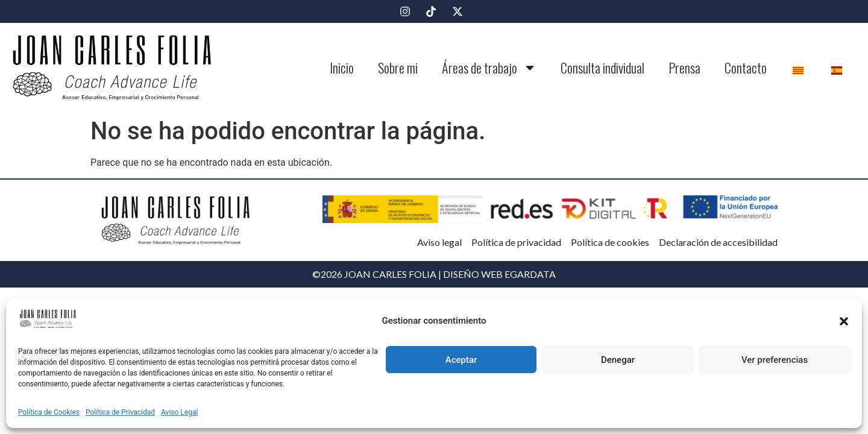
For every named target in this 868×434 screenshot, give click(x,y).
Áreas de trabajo (489, 68)
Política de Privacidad (120, 412)
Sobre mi (398, 68)
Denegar (618, 360)
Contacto (746, 68)
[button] (844, 321)
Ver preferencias (775, 360)
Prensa (684, 68)
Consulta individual (602, 68)
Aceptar (461, 360)
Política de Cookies (49, 412)
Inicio (342, 68)
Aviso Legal (179, 412)
